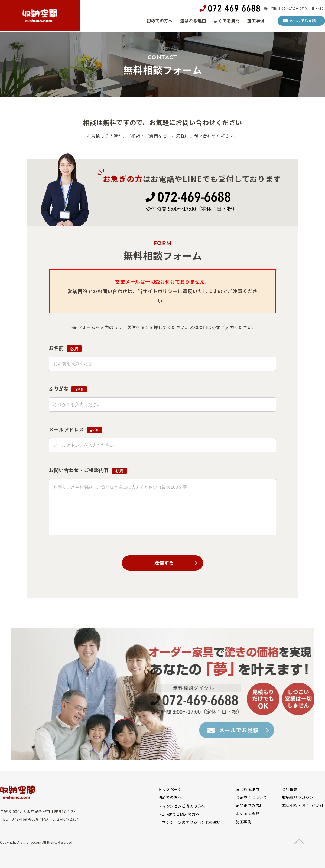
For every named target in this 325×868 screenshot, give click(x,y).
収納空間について (251, 798)
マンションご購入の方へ (184, 807)
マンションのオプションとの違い (191, 823)
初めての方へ (160, 21)
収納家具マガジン (298, 798)
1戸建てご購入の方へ (181, 815)
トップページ (170, 790)
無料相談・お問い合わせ (304, 806)
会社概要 (290, 790)
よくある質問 (227, 21)
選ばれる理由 (193, 21)
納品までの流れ (249, 806)
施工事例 (256, 21)
